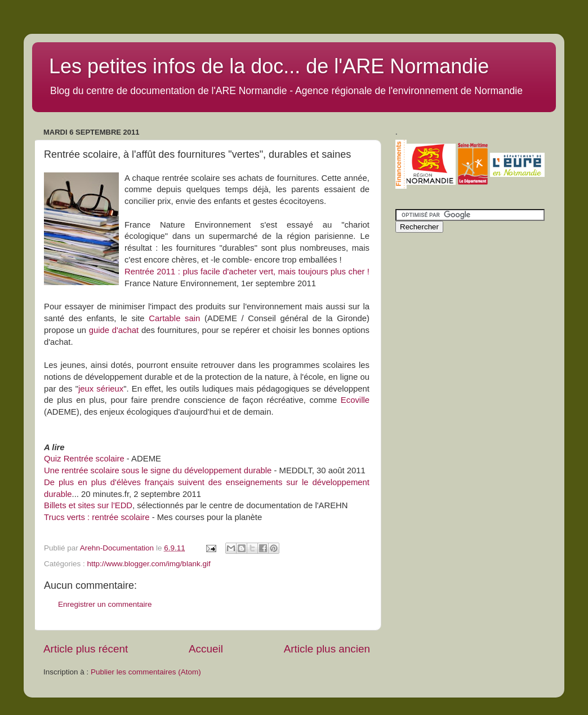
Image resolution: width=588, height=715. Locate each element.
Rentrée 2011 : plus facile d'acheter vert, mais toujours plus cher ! (247, 272)
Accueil (206, 649)
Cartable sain (174, 318)
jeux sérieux (101, 389)
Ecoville (355, 400)
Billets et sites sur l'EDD (88, 505)
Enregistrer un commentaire (105, 604)
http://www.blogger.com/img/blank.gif (149, 564)
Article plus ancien (327, 649)
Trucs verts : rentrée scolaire (97, 517)
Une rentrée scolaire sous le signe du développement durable (158, 470)
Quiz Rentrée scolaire (84, 459)
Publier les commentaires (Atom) (146, 672)
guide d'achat (114, 330)
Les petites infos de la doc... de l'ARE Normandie (269, 66)
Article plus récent (86, 649)
